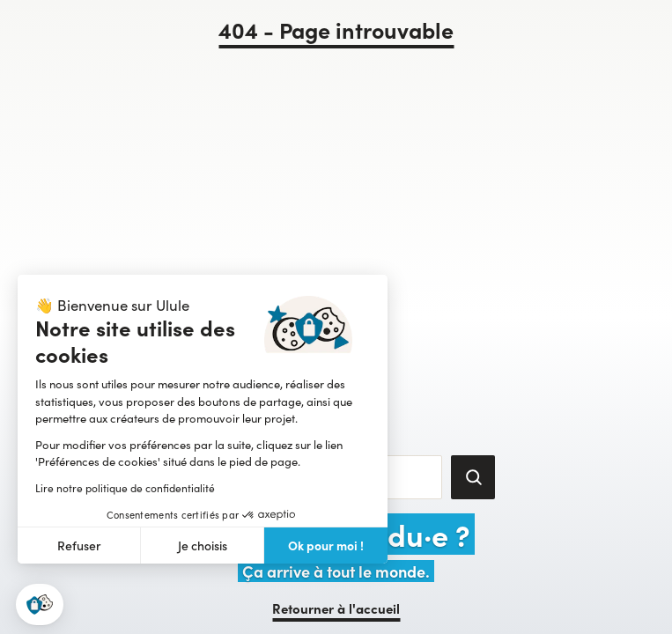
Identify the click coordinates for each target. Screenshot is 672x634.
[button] (40, 605)
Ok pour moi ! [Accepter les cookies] (326, 545)
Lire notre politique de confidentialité (125, 488)
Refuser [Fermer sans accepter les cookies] (79, 545)
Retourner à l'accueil (336, 608)
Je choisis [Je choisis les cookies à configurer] (203, 545)
